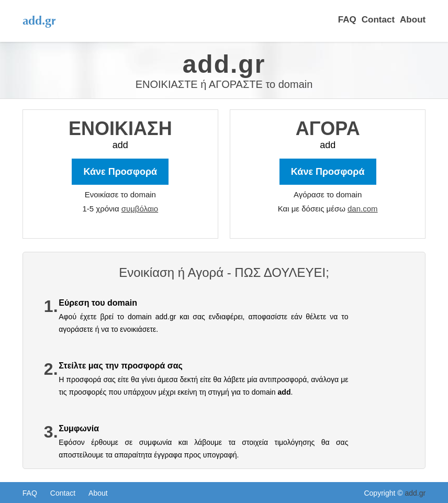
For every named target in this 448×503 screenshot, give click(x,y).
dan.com (363, 209)
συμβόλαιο (140, 209)
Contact (378, 20)
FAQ (347, 20)
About (413, 20)
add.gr (415, 493)
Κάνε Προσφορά (328, 172)
